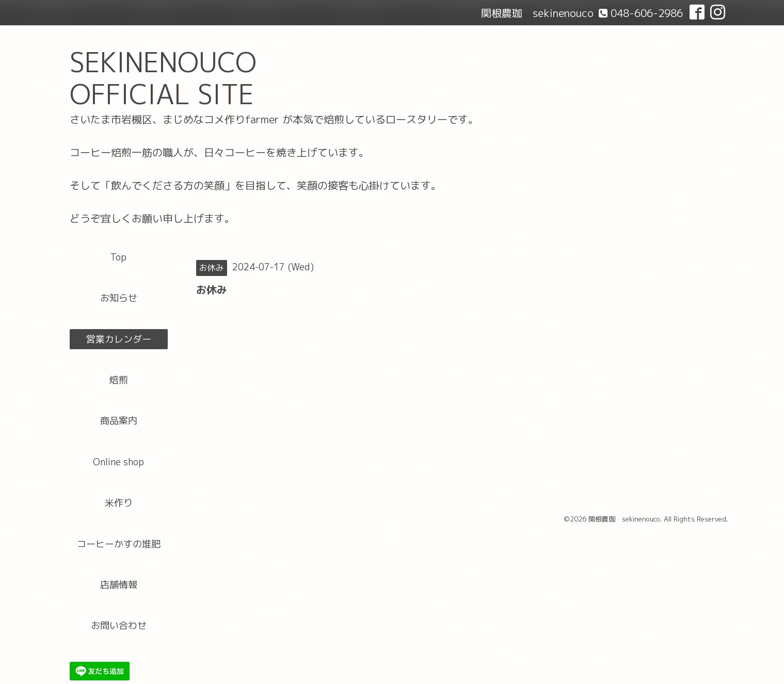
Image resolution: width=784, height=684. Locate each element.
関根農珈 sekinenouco (624, 519)
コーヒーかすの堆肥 (119, 544)
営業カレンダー (119, 339)
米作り (119, 503)
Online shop (118, 462)
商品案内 (119, 421)
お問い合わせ (119, 625)
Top (118, 257)
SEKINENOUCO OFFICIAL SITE (163, 78)
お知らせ (119, 298)
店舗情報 (119, 585)
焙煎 (119, 380)
